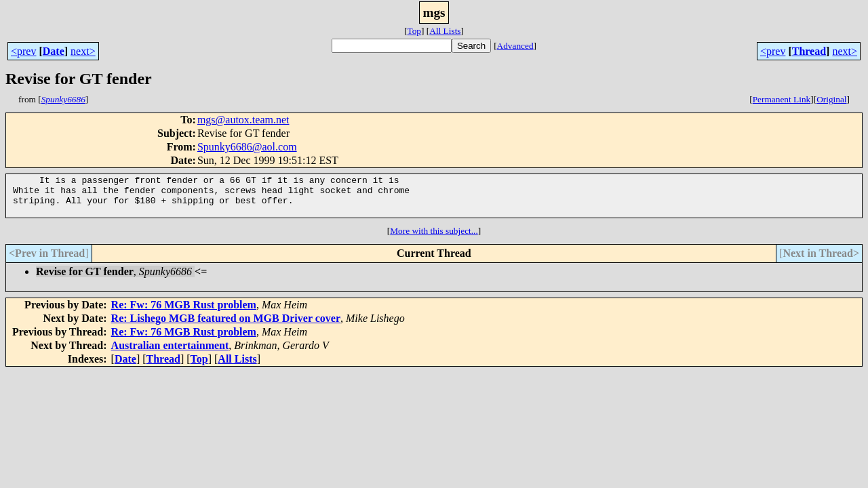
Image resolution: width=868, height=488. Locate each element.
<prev (23, 51)
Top (414, 31)
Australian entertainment (170, 353)
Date (54, 51)
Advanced (515, 46)
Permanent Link (782, 99)
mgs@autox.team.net (243, 120)
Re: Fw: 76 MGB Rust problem (184, 313)
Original (831, 99)
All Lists (445, 31)
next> (83, 51)
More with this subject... (434, 239)
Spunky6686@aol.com (247, 147)
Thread (809, 51)
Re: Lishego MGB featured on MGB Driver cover (226, 326)
